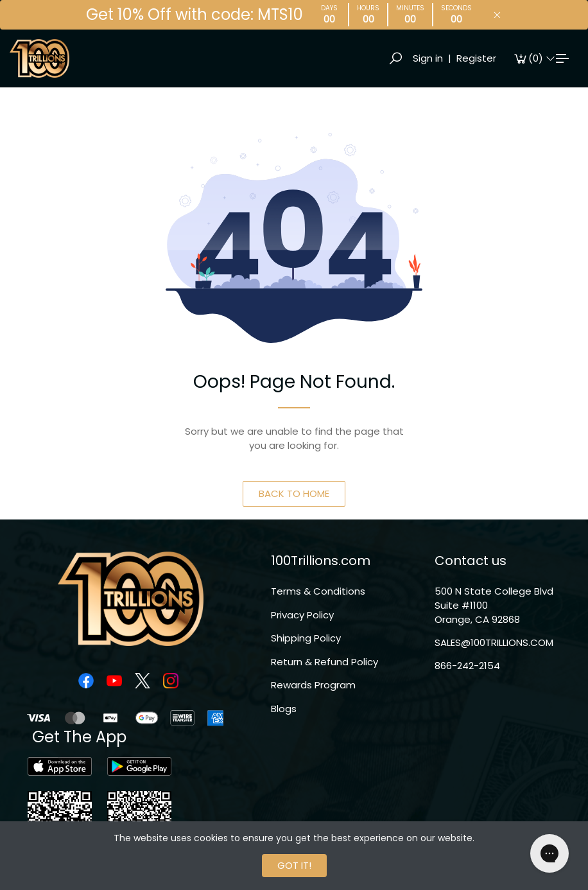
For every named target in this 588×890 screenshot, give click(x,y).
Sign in (428, 58)
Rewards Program (313, 685)
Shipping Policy (306, 638)
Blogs (284, 709)
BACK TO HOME (294, 493)
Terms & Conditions (318, 591)
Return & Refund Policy (324, 662)
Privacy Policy (302, 615)
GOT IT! (294, 865)
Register (476, 58)
